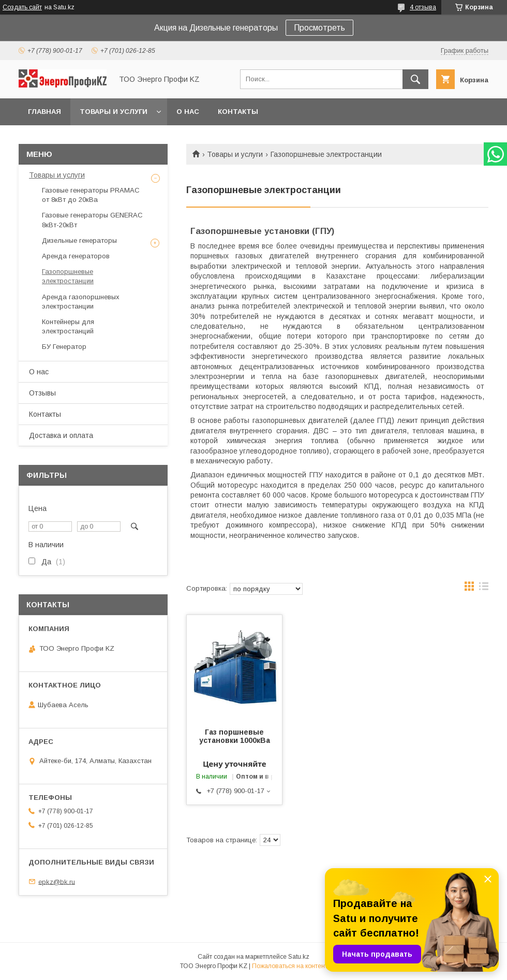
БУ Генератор (64, 347)
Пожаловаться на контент (290, 966)
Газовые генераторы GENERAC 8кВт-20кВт (92, 220)
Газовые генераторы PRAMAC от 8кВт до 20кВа (91, 195)
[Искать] (415, 79)
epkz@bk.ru (57, 881)
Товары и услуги (114, 112)
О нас (188, 112)
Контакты (238, 112)
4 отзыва (423, 7)
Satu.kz (299, 957)
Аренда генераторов (76, 256)
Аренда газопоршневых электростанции (81, 302)
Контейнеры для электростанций (68, 326)
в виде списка (484, 589)
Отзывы (42, 393)
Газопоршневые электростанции (68, 276)
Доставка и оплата (61, 435)
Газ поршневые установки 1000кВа (235, 736)
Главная (44, 112)
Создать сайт (22, 7)
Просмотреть (319, 28)
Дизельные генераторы (79, 240)
